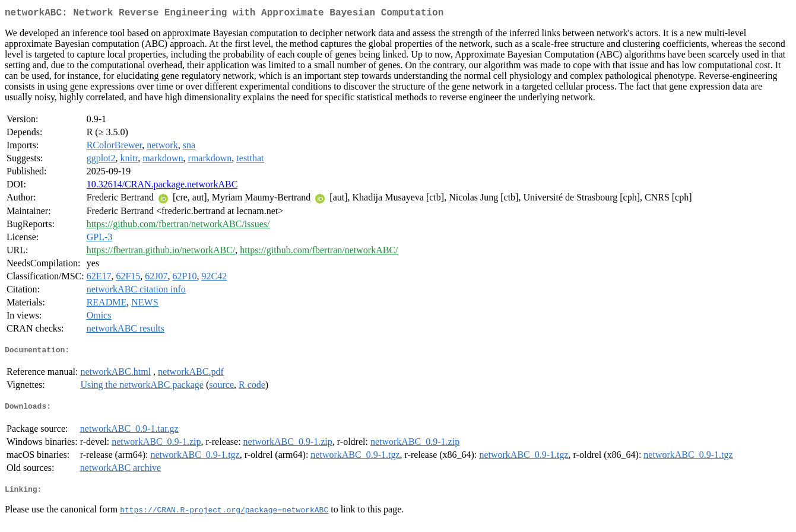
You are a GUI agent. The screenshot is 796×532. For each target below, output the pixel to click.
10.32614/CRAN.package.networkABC (162, 187)
